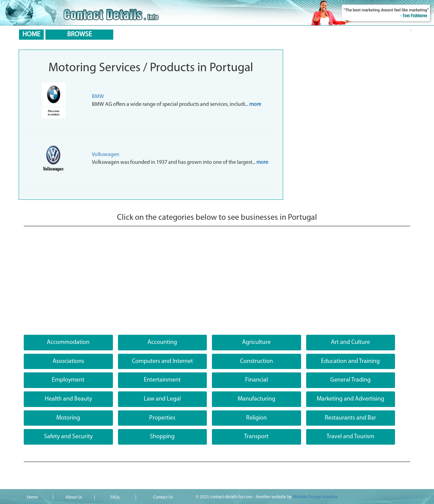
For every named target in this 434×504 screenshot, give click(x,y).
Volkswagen (106, 155)
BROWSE (80, 35)
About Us (74, 497)
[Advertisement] (217, 284)
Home (32, 497)
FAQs (115, 497)
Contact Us (163, 497)
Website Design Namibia (315, 497)
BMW (98, 97)
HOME (31, 35)
